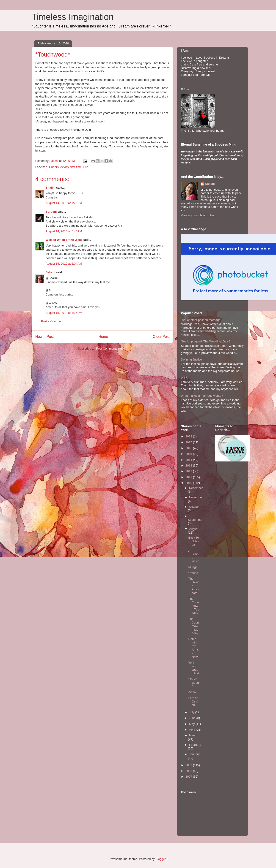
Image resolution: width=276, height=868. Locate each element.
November (196, 497)
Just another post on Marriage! (201, 320)
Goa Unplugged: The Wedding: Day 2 (206, 341)
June (193, 718)
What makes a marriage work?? (202, 396)
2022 (189, 436)
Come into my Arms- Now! (193, 648)
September (195, 520)
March (193, 735)
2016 (189, 448)
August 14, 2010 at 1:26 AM (64, 203)
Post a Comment (52, 321)
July (192, 712)
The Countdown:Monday (193, 626)
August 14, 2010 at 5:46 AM (64, 231)
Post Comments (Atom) (112, 349)
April (193, 730)
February (195, 745)
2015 (189, 454)
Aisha (192, 692)
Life (86, 167)
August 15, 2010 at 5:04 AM (64, 264)
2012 (189, 471)
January (194, 754)
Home (103, 337)
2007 (189, 777)
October (194, 507)
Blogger (160, 859)
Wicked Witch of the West (64, 240)
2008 (189, 771)
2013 (189, 465)
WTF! (185, 378)
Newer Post (45, 337)
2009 (189, 765)
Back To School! (193, 541)
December (196, 488)
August (194, 529)
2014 (189, 460)
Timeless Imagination (73, 17)
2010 (189, 483)
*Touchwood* (193, 683)
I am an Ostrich (193, 701)
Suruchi (51, 212)
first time (76, 167)
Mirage (193, 567)
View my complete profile (197, 215)
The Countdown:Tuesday (194, 606)
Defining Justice (191, 359)
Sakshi (50, 272)
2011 (189, 477)
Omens (193, 573)
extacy (65, 167)
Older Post (161, 337)
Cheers (54, 167)
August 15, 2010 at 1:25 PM (64, 313)
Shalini (51, 188)
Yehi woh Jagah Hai (193, 668)
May (192, 724)
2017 (189, 442)
